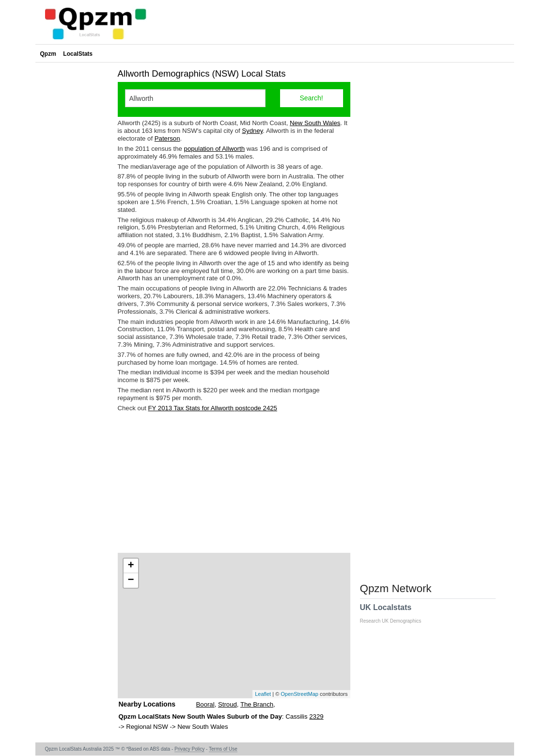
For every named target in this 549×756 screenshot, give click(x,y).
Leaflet (263, 694)
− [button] (131, 580)
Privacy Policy (189, 749)
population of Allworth (214, 149)
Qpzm (48, 54)
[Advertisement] (234, 483)
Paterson (167, 138)
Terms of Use (223, 749)
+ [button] (131, 566)
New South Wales (315, 123)
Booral (205, 704)
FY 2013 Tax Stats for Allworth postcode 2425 (213, 408)
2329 (316, 716)
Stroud (227, 704)
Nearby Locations (147, 704)
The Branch (257, 704)
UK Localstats (396, 613)
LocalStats (78, 54)
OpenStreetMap (299, 694)
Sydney (252, 131)
